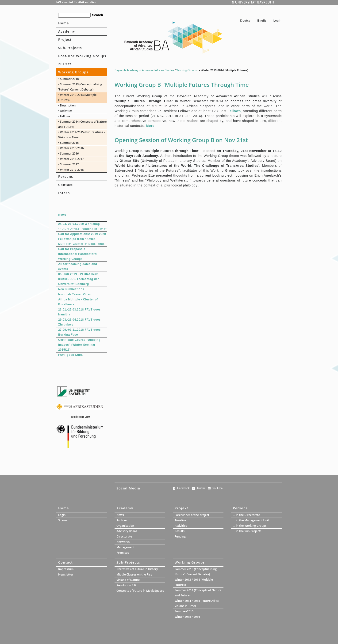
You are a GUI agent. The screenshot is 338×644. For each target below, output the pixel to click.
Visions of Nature (128, 580)
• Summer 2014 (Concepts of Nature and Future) (83, 124)
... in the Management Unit (251, 520)
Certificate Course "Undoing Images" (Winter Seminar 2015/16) (79, 345)
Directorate (124, 536)
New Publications (71, 289)
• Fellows (64, 116)
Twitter (201, 488)
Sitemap (64, 520)
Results (180, 531)
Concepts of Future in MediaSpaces (140, 591)
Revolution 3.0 (126, 585)
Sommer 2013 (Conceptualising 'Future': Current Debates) (196, 572)
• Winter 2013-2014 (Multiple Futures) (77, 97)
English (263, 21)
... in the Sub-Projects (247, 531)
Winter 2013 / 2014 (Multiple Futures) (194, 582)
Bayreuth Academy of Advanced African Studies (145, 70)
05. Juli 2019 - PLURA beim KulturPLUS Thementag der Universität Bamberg (79, 279)
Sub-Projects (70, 48)
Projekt (182, 508)
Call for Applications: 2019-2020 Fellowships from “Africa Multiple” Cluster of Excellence (82, 239)
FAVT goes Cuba (70, 355)
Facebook (183, 488)
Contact (65, 185)
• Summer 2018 (68, 79)
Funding (180, 536)
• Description (67, 105)
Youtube (218, 488)
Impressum (66, 569)
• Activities (65, 111)
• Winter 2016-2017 (71, 159)
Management (125, 547)
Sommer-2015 (184, 611)
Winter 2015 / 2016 (187, 617)
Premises (123, 553)
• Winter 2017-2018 (71, 170)
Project (65, 40)
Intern (64, 193)
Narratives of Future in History (137, 569)
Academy (67, 31)
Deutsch (247, 21)
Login (278, 21)
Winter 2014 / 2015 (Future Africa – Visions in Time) (198, 603)
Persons (66, 176)
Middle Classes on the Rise (134, 574)
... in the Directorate (246, 515)
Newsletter (66, 574)
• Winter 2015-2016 (71, 148)
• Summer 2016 (68, 153)
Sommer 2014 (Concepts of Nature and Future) (198, 593)
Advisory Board (127, 531)
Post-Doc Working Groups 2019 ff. (82, 60)
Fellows (234, 111)
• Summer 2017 (68, 164)
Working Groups (73, 72)
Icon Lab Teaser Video (75, 294)
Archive (121, 520)
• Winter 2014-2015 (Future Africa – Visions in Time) (82, 135)
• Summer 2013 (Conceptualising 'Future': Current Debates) (80, 87)
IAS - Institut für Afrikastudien (76, 2)
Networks (123, 542)
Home (64, 23)
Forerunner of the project (192, 515)
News (120, 515)
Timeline (181, 520)
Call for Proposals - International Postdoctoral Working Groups (78, 254)
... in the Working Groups (250, 526)
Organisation (125, 526)
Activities (181, 526)
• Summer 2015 (68, 143)
